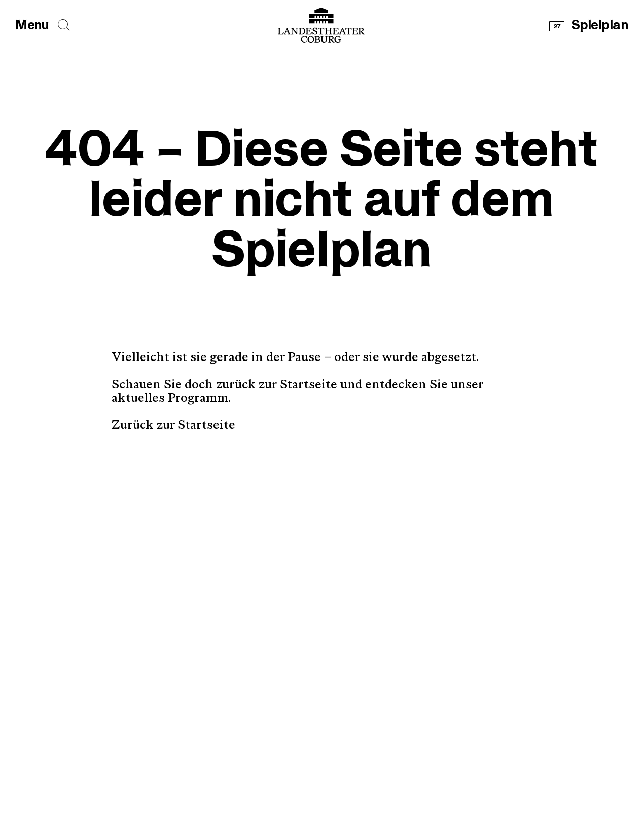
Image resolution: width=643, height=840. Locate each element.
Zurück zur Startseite (173, 426)
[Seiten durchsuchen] (64, 25)
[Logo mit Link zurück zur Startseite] (321, 25)
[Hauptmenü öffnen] (32, 25)
